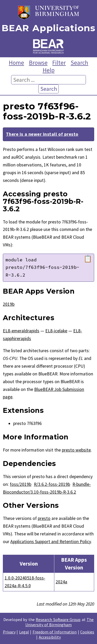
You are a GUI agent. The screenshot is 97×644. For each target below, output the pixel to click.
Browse (38, 63)
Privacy (9, 632)
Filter (59, 63)
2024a (61, 582)
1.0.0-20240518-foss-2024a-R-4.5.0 (25, 582)
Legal (24, 632)
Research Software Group (58, 619)
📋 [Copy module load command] (88, 259)
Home (16, 63)
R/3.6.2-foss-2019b (52, 484)
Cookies (87, 632)
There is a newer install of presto (42, 134)
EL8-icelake (56, 331)
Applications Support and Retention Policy (51, 542)
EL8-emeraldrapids (21, 331)
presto (44, 518)
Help (49, 70)
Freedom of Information (55, 632)
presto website (76, 450)
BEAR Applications (48, 28)
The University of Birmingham (59, 622)
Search (79, 63)
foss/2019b (21, 484)
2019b (9, 304)
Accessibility (50, 637)
